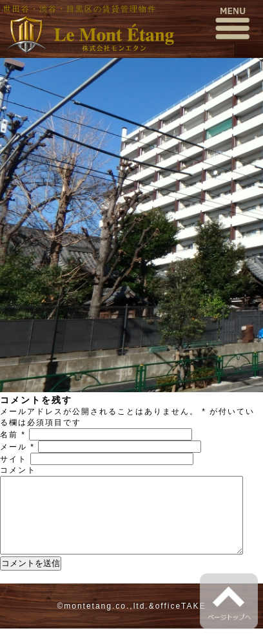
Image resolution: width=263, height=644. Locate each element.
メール (17, 447)
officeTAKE (181, 621)
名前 (13, 435)
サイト (14, 459)
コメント (18, 470)
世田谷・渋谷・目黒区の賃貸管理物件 (80, 9)
